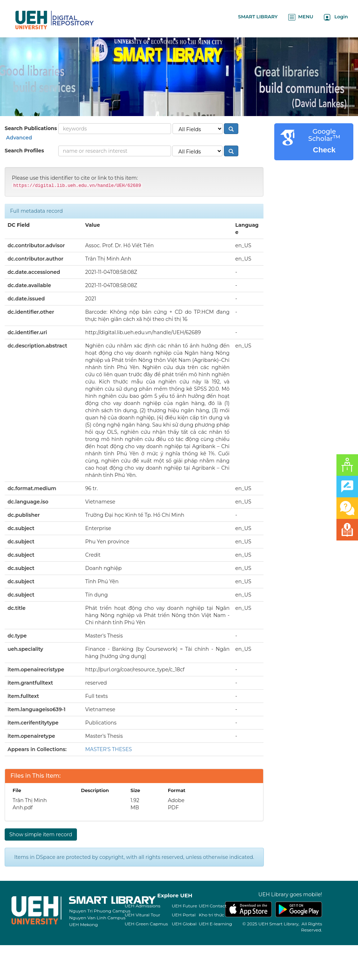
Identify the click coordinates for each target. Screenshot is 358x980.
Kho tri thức (212, 915)
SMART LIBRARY (258, 17)
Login (336, 17)
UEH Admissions (143, 906)
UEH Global (184, 924)
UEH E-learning (215, 924)
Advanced (18, 138)
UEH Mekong (83, 924)
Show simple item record (41, 834)
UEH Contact (213, 906)
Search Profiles (24, 151)
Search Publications (31, 128)
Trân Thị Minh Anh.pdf (30, 804)
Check (324, 150)
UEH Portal (184, 915)
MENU (301, 17)
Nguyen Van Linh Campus (97, 918)
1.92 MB (135, 804)
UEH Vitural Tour (143, 915)
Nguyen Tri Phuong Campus (100, 911)
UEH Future (185, 906)
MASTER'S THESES (109, 749)
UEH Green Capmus (146, 924)
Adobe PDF (176, 804)
